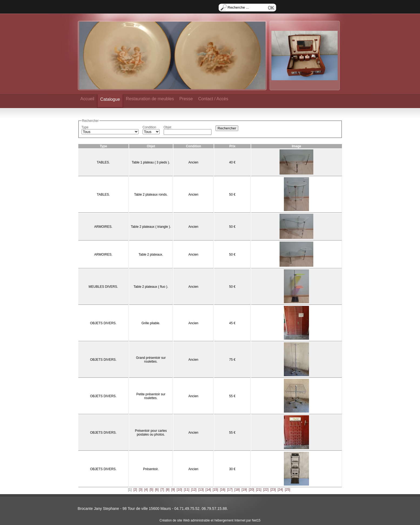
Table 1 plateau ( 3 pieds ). (151, 162)
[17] (230, 490)
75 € (232, 360)
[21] (259, 490)
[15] (216, 490)
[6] (157, 490)
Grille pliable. (151, 323)
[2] (135, 490)
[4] (146, 490)
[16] (223, 490)
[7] (162, 490)
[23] (273, 490)
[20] (251, 490)
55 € (232, 396)
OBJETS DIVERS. (103, 323)
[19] (244, 490)
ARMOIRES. (103, 227)
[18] (237, 490)
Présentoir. (151, 469)
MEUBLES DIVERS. (103, 287)
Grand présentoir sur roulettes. (151, 360)
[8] (168, 490)
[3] (141, 490)
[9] (173, 490)
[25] (287, 490)
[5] (151, 490)
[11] (187, 490)
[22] (266, 490)
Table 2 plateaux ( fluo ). (151, 287)
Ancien (194, 162)
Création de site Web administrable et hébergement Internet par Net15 (210, 520)
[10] (179, 490)
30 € (232, 469)
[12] (194, 490)
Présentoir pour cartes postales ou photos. (151, 433)
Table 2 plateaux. (151, 255)
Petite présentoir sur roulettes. (151, 396)
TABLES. (103, 162)
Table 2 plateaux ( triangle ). (151, 227)
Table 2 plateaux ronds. (151, 195)
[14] (208, 490)
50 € (232, 195)
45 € (232, 323)
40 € (232, 162)
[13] (201, 490)
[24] (280, 490)
